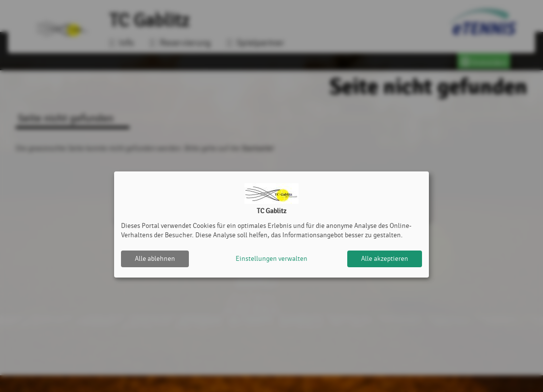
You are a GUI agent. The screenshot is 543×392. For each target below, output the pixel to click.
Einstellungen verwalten (271, 259)
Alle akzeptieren (385, 259)
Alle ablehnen (155, 259)
